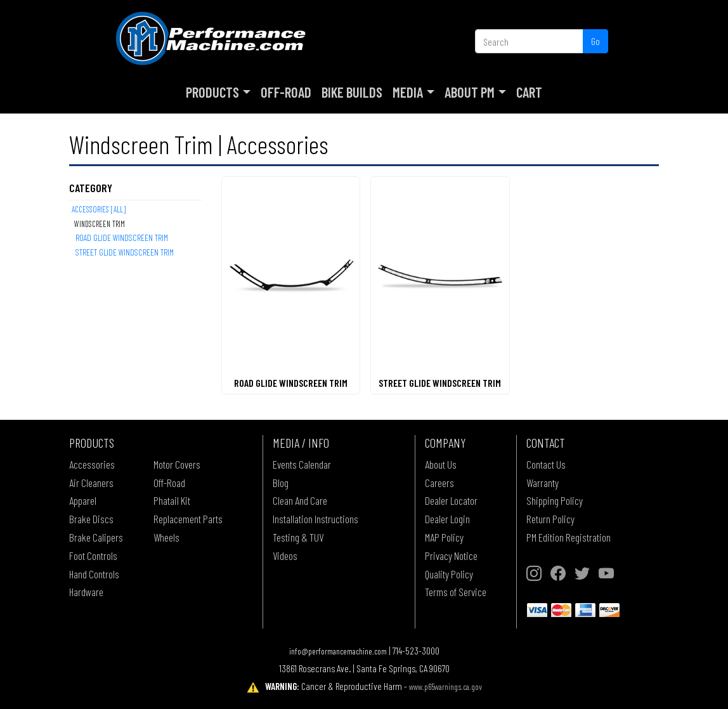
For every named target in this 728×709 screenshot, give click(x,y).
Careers (439, 483)
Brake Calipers (96, 537)
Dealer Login (447, 519)
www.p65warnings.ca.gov (445, 686)
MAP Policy (444, 537)
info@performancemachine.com (338, 651)
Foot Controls (93, 556)
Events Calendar (302, 464)
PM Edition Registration (569, 537)
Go (595, 41)
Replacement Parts (188, 519)
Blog (281, 483)
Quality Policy (449, 574)
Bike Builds (352, 92)
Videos (285, 556)
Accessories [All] (99, 209)
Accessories (92, 464)
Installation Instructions (315, 519)
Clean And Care (300, 500)
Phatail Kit (172, 500)
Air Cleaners (91, 483)
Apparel (83, 500)
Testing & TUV (298, 537)
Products (212, 92)
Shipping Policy (555, 500)
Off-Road (286, 92)
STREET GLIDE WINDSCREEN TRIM (125, 252)
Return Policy (550, 519)
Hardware (86, 592)
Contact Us (546, 464)
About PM (470, 92)
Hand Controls (94, 574)
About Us (441, 464)
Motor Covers (177, 464)
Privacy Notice (451, 556)
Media (408, 92)
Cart (529, 92)
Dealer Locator (451, 500)
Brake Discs (91, 519)
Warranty (543, 483)
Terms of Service (456, 592)
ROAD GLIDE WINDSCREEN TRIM (122, 237)
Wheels (166, 537)
